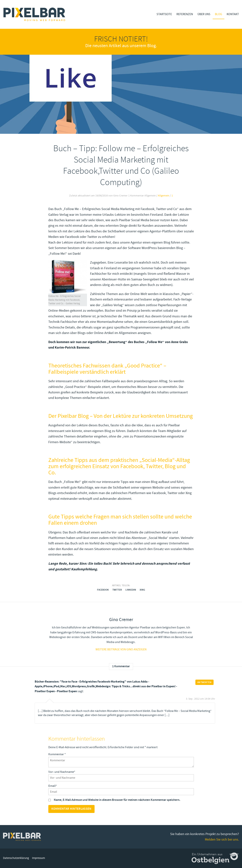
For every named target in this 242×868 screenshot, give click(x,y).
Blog (219, 14)
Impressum (38, 858)
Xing (142, 590)
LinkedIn (131, 590)
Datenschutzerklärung (16, 858)
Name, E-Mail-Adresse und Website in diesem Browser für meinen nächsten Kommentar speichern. (117, 800)
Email (53, 786)
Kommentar (57, 754)
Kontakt (233, 14)
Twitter (117, 590)
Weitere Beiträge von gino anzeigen (121, 649)
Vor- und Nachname (62, 772)
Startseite (164, 14)
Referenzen (185, 14)
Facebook (103, 590)
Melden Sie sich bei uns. (222, 840)
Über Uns (204, 14)
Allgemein (164, 196)
